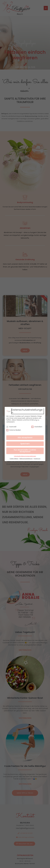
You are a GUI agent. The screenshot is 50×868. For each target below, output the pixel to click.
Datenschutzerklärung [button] (26, 459)
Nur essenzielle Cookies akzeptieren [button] (25, 451)
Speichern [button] (25, 444)
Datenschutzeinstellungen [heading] (27, 411)
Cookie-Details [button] (14, 459)
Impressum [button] (37, 459)
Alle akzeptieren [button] (25, 438)
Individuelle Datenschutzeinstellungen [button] (25, 456)
